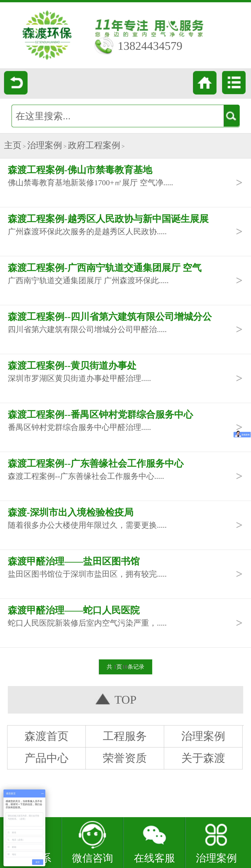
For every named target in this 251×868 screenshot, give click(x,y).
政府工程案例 (94, 145)
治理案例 (45, 145)
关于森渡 (203, 758)
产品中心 (47, 758)
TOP (125, 700)
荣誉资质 (125, 758)
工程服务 (125, 736)
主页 (13, 145)
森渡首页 (47, 736)
